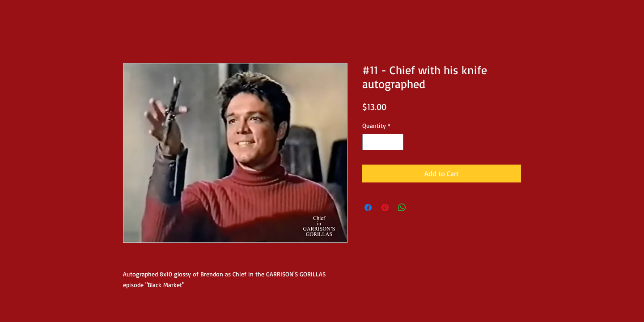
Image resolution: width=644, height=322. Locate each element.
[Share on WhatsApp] (402, 208)
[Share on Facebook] (368, 208)
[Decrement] (369, 142)
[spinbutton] (383, 142)
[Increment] (396, 142)
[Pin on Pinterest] (385, 208)
